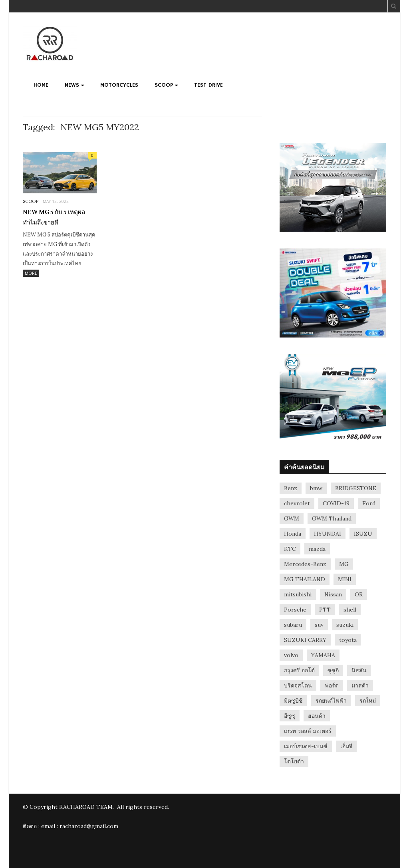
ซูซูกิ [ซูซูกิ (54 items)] (333, 670)
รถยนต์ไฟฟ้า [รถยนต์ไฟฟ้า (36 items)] (331, 701)
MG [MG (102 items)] (344, 564)
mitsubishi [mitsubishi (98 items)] (298, 594)
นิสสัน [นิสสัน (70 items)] (359, 670)
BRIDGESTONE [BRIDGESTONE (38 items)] (356, 488)
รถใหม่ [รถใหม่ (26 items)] (368, 701)
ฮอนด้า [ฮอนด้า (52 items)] (317, 716)
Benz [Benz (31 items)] (291, 488)
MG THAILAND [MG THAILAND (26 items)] (305, 579)
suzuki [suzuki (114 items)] (345, 625)
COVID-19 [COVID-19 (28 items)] (336, 503)
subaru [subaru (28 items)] (293, 625)
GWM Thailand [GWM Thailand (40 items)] (332, 518)
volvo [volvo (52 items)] (291, 655)
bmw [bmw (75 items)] (316, 488)
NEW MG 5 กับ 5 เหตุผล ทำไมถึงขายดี (54, 217)
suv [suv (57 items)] (319, 625)
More (31, 273)
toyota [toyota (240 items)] (348, 640)
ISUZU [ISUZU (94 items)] (363, 534)
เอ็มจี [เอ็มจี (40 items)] (346, 746)
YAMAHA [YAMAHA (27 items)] (323, 655)
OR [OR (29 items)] (359, 594)
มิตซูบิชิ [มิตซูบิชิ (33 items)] (293, 701)
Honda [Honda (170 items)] (293, 534)
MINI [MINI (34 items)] (345, 579)
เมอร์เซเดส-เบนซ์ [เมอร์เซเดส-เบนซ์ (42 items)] (306, 746)
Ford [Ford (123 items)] (369, 503)
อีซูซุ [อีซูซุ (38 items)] (290, 716)
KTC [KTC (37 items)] (290, 549)
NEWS (72, 85)
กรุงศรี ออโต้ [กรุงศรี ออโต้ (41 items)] (299, 670)
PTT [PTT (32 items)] (325, 610)
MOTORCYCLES (119, 85)
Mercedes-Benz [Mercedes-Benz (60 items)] (305, 564)
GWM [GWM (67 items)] (292, 518)
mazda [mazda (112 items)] (317, 549)
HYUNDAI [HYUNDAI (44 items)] (328, 534)
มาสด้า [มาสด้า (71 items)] (360, 685)
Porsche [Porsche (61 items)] (295, 610)
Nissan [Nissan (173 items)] (333, 594)
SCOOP (164, 85)
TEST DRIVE (208, 85)
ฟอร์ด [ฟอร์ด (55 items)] (332, 685)
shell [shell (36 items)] (350, 610)
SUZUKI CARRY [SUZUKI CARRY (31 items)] (305, 640)
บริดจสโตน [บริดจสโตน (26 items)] (298, 685)
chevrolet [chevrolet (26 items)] (297, 503)
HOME (41, 85)
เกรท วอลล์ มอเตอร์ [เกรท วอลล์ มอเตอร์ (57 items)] (308, 731)
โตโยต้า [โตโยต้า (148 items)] (294, 761)
